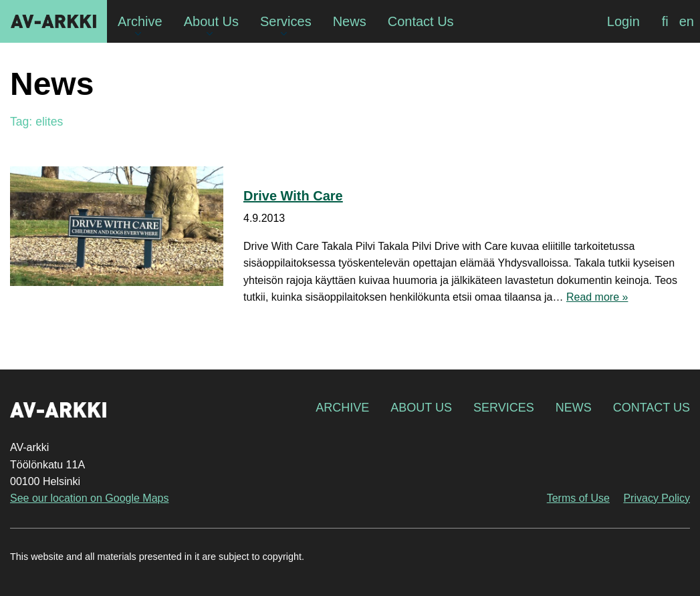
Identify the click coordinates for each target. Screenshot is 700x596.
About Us (421, 408)
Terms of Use (578, 498)
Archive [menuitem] (140, 21)
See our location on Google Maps (89, 498)
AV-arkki (53, 21)
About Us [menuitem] (211, 21)
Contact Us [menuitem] (421, 21)
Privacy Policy (657, 498)
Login (623, 21)
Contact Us (652, 408)
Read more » (597, 297)
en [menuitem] (687, 21)
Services (504, 408)
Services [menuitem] (286, 21)
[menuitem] (665, 21)
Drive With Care (293, 196)
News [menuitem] (350, 21)
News (574, 408)
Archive (342, 408)
